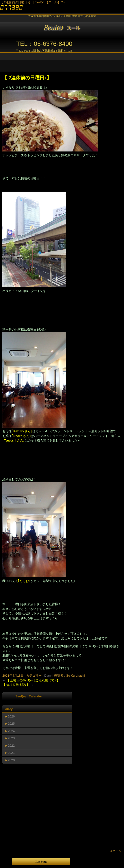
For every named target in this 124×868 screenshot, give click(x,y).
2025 (11, 724)
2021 (11, 753)
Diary (48, 676)
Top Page (41, 861)
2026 (11, 716)
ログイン (115, 851)
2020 (11, 760)
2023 (11, 738)
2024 (11, 731)
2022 (11, 746)
